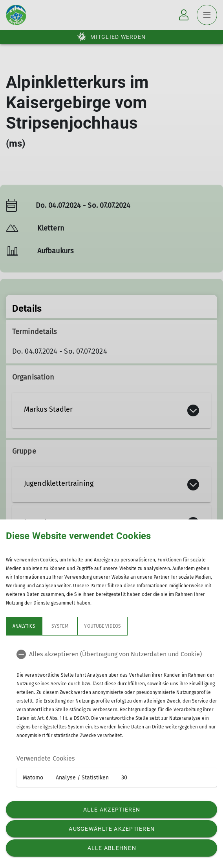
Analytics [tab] (24, 626)
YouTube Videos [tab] (102, 626)
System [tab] (60, 626)
